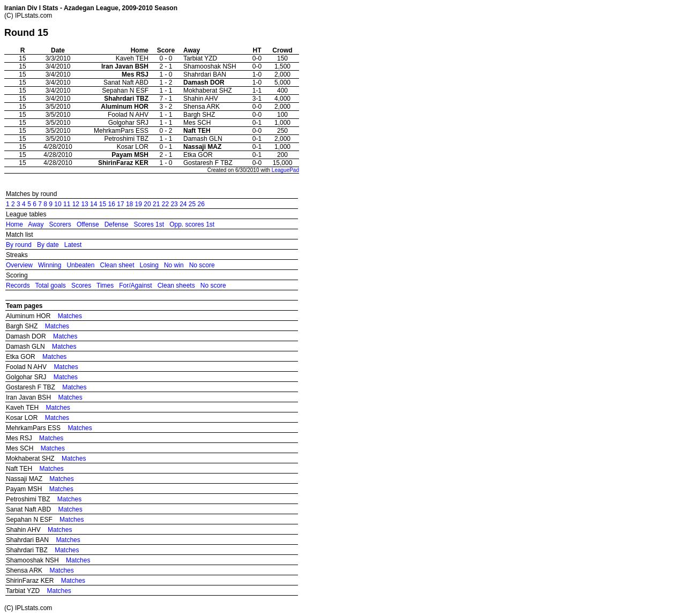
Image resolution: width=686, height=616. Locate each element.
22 (165, 204)
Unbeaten (80, 265)
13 (84, 204)
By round (19, 245)
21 (156, 204)
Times (105, 286)
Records (18, 286)
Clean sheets (176, 286)
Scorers (60, 224)
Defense (117, 224)
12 (76, 204)
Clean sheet (117, 265)
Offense (88, 224)
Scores (81, 286)
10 (58, 204)
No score (202, 265)
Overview (19, 265)
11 (67, 204)
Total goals (50, 286)
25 (192, 204)
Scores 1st (149, 224)
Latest (73, 245)
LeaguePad (285, 170)
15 (103, 204)
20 (147, 204)
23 (174, 204)
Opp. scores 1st (192, 224)
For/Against (135, 286)
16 (112, 204)
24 (183, 204)
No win (174, 265)
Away (36, 224)
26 (201, 204)
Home (14, 224)
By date (48, 245)
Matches (70, 316)
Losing (149, 265)
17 (120, 204)
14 (94, 204)
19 (139, 204)
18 (129, 204)
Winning (50, 265)
